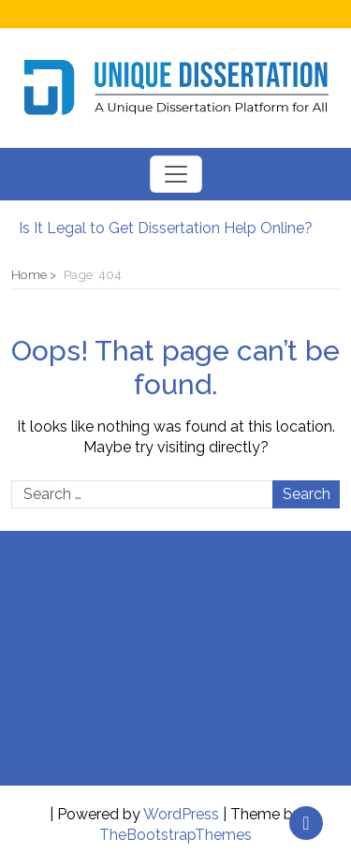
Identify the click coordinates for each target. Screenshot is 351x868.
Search (307, 494)
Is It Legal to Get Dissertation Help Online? (166, 228)
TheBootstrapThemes (175, 835)
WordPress (181, 814)
